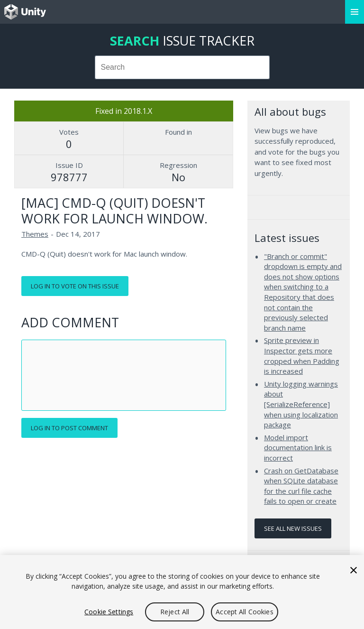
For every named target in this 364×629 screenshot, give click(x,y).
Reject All (175, 612)
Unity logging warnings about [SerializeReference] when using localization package (301, 404)
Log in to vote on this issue (75, 286)
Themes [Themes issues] (35, 234)
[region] (182, 592)
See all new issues (293, 528)
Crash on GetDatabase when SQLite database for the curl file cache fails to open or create (301, 486)
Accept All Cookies (245, 612)
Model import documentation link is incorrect (298, 448)
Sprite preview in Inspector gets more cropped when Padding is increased (302, 356)
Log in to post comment (69, 428)
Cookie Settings (109, 612)
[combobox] (182, 67)
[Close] (354, 570)
